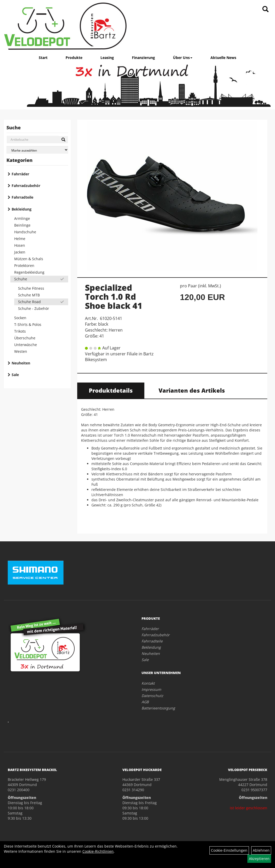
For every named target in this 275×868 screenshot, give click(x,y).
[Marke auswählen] (37, 150)
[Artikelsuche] (265, 9)
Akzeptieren (259, 859)
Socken (20, 318)
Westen (21, 351)
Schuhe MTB (29, 295)
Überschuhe (25, 338)
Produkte (74, 58)
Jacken (20, 252)
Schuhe (21, 279)
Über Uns (183, 58)
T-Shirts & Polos (28, 324)
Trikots (20, 331)
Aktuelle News (223, 58)
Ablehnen (261, 850)
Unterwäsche (26, 345)
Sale (15, 375)
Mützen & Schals (29, 259)
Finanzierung (143, 58)
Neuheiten (21, 363)
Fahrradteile (22, 197)
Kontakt (148, 683)
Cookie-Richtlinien (98, 851)
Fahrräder (20, 174)
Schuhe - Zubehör (34, 308)
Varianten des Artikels (192, 390)
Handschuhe (25, 232)
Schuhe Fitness (31, 288)
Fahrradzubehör (26, 186)
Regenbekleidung (29, 272)
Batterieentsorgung (158, 708)
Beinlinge (22, 225)
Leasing (107, 58)
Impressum (151, 689)
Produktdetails (111, 390)
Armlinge (22, 218)
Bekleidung (22, 209)
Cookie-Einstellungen (229, 850)
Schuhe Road (29, 302)
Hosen (20, 245)
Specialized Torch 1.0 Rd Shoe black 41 (114, 297)
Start (43, 58)
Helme (20, 239)
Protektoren (24, 265)
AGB (145, 702)
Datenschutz (152, 696)
